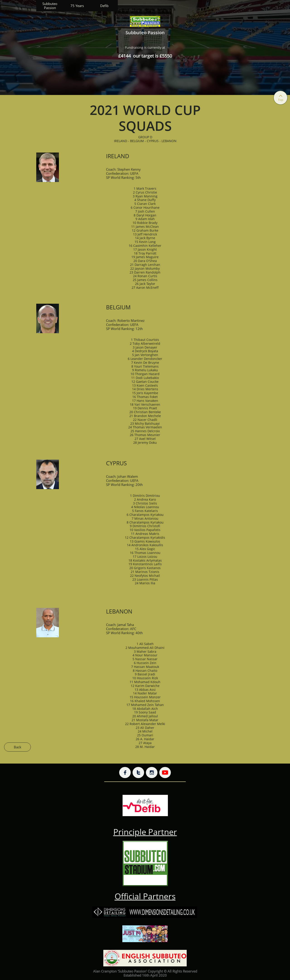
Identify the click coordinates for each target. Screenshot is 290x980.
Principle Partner (145, 832)
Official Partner (143, 896)
